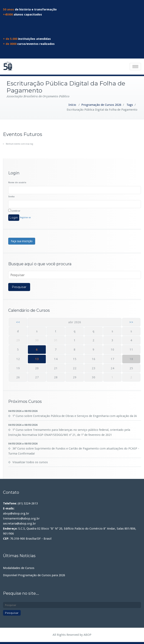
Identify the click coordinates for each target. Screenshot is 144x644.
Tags (130, 105)
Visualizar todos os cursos (30, 462)
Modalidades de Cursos (19, 568)
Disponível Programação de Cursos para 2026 (34, 575)
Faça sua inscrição (22, 241)
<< (18, 322)
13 (37, 359)
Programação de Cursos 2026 (101, 105)
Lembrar (14, 210)
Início (72, 105)
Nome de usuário (17, 183)
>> (131, 322)
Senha (11, 197)
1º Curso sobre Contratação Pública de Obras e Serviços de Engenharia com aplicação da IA (75, 416)
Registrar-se (25, 218)
